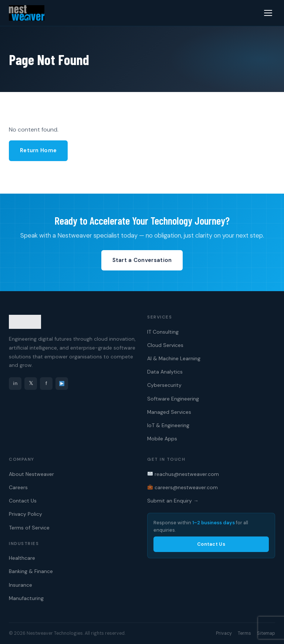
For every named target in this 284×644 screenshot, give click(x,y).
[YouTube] (62, 384)
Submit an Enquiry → (173, 501)
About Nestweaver (31, 474)
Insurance (21, 585)
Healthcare (22, 558)
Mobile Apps (162, 439)
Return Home (38, 150)
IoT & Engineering (168, 425)
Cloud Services (165, 345)
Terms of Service (29, 528)
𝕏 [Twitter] (31, 383)
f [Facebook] (46, 383)
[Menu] (268, 13)
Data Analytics (165, 372)
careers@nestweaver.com (183, 487)
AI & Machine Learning (174, 358)
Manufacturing (26, 598)
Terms (244, 633)
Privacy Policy (26, 514)
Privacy (224, 633)
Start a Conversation (142, 260)
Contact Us (23, 501)
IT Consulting (163, 332)
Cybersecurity (164, 385)
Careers (18, 487)
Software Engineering (173, 399)
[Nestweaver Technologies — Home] (27, 13)
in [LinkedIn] (15, 383)
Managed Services (169, 412)
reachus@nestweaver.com (183, 474)
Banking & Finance (31, 571)
